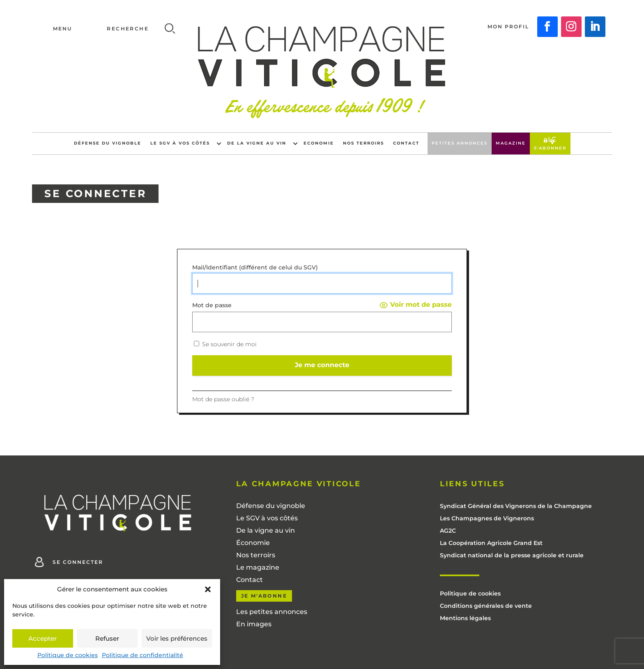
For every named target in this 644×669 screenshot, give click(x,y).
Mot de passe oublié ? (223, 399)
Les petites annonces (272, 612)
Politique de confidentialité (143, 655)
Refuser (107, 638)
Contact (406, 143)
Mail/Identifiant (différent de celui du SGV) (255, 268)
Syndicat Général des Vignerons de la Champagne (516, 506)
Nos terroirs (363, 143)
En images (254, 625)
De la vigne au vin (257, 143)
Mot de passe (212, 305)
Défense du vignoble (108, 143)
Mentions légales (465, 618)
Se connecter (78, 562)
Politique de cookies (68, 655)
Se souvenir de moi (225, 344)
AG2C (448, 531)
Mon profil (508, 26)
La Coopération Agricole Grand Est (491, 543)
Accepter (43, 638)
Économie (253, 543)
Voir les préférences (177, 638)
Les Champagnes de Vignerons (487, 519)
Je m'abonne (264, 596)
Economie (319, 143)
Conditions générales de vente (486, 606)
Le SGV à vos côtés (180, 143)
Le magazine (258, 568)
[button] (208, 589)
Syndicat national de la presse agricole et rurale (512, 556)
